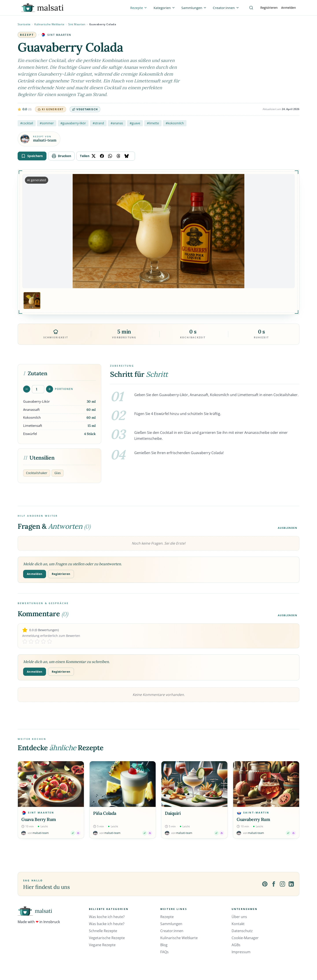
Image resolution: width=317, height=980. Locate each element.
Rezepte (167, 917)
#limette (153, 123)
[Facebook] (274, 884)
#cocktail (27, 123)
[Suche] (251, 8)
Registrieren (269, 8)
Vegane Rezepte (102, 945)
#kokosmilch (175, 123)
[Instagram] (282, 884)
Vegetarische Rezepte (107, 938)
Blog (164, 945)
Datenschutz (242, 931)
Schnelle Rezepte (103, 931)
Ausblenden (288, 528)
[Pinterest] (265, 884)
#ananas (117, 123)
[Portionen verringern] (27, 389)
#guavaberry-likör (73, 123)
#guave (135, 123)
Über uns (239, 917)
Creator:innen (172, 931)
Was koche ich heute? (107, 917)
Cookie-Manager (245, 938)
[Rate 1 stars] (25, 641)
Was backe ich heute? (107, 924)
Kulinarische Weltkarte (49, 24)
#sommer (47, 123)
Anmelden (288, 8)
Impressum (241, 952)
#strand (98, 123)
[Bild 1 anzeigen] (32, 301)
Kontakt (238, 924)
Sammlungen (171, 924)
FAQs (164, 952)
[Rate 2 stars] (31, 641)
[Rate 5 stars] (50, 641)
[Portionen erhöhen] (50, 389)
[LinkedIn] (291, 884)
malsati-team (45, 140)
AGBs (236, 945)
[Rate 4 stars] (43, 641)
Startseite (24, 24)
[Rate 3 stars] (37, 641)
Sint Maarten (77, 24)
